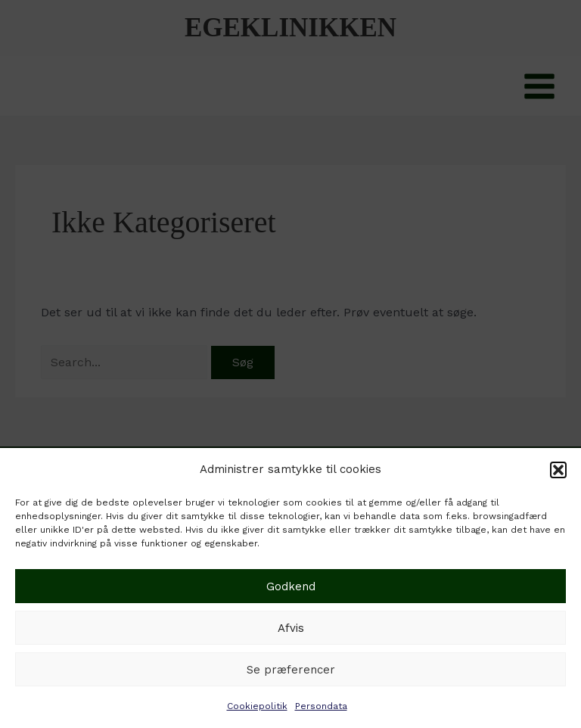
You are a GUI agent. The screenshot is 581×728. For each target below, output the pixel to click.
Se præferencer (291, 670)
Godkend (291, 586)
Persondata (321, 706)
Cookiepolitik (257, 706)
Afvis (291, 628)
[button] (558, 470)
